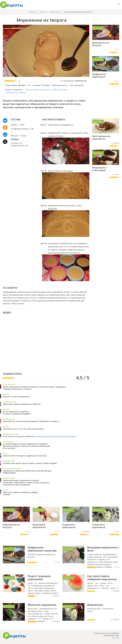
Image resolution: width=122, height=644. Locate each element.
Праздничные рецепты (16, 92)
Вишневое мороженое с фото (103, 549)
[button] (119, 4)
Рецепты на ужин (60, 90)
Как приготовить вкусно (14, 636)
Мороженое (98, 28)
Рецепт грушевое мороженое (39, 578)
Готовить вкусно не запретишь (11, 5)
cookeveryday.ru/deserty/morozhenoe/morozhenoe (56, 436)
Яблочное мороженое (42, 605)
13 (19, 81)
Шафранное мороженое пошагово (42, 549)
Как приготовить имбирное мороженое (102, 578)
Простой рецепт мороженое (38, 90)
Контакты (116, 638)
